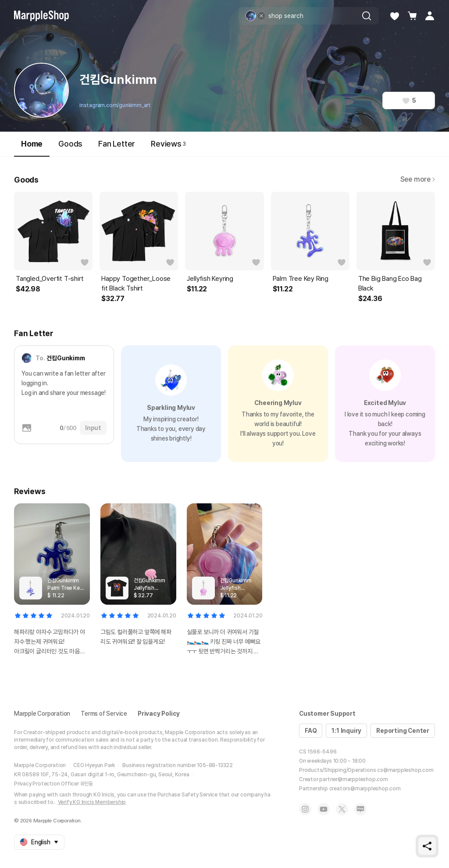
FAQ (311, 731)
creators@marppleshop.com (365, 789)
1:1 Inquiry (346, 731)
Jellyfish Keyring (210, 279)
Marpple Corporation (42, 714)
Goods (70, 144)
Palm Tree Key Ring (301, 279)
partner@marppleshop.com (353, 779)
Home (32, 148)
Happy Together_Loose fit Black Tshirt (136, 283)
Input (93, 428)
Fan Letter (117, 144)
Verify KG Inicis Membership (92, 802)
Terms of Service (104, 714)
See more (418, 179)
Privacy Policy (159, 714)
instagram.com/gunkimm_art (115, 105)
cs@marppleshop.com (405, 770)
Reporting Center (403, 731)
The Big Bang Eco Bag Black (390, 283)
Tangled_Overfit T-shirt (50, 279)
